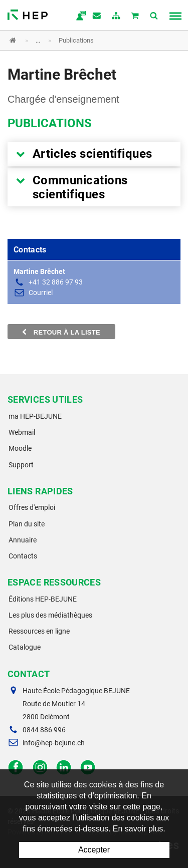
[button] (86, 40)
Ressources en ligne (39, 631)
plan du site (116, 17)
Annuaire (23, 540)
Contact (97, 17)
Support (21, 465)
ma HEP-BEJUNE (35, 416)
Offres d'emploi (32, 507)
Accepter (94, 850)
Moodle (20, 448)
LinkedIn (64, 768)
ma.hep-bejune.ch (78, 17)
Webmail (22, 432)
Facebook (16, 768)
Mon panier (135, 17)
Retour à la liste (61, 332)
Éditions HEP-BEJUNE (43, 599)
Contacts (23, 556)
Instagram (40, 768)
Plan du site (27, 524)
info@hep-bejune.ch (54, 743)
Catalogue (25, 647)
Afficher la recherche (154, 17)
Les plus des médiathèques (50, 615)
